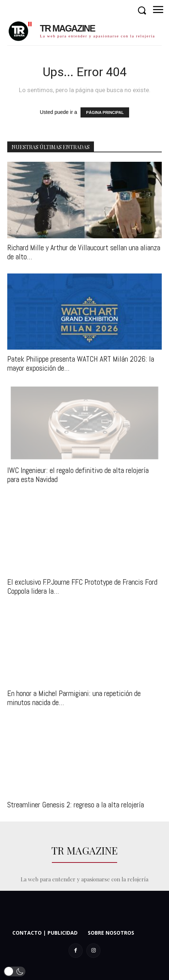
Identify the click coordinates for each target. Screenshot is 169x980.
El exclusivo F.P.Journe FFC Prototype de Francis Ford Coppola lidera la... (82, 586)
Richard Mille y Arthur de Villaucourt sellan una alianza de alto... (84, 252)
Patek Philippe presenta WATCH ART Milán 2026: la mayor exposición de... (81, 363)
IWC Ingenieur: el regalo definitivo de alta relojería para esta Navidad (78, 475)
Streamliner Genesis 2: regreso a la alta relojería (76, 805)
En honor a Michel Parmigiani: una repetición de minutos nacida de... (74, 698)
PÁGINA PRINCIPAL (105, 112)
